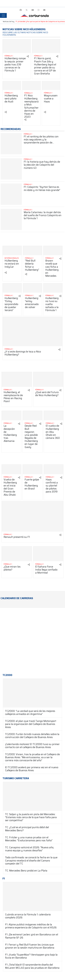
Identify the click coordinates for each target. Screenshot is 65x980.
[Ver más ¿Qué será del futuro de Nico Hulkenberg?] (48, 379)
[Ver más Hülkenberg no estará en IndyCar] (12, 251)
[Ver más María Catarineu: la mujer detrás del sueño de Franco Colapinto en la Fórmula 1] (11, 219)
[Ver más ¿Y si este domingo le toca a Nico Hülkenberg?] (32, 332)
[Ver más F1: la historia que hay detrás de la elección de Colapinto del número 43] (11, 169)
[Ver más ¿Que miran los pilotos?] (17, 554)
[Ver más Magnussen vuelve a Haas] (51, 86)
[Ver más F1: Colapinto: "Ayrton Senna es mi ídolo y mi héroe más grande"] (11, 194)
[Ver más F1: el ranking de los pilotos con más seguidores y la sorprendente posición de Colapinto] (11, 144)
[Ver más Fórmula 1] (16, 56)
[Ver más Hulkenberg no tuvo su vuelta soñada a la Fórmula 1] (53, 288)
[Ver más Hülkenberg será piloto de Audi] (12, 86)
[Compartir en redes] (28, 56)
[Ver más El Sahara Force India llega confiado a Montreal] (48, 554)
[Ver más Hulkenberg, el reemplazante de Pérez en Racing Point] (17, 379)
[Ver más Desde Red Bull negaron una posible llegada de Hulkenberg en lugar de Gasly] (32, 416)
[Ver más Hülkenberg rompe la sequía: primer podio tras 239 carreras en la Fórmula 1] (17, 46)
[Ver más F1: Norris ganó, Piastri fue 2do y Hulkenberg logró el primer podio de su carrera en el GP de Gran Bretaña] (46, 46)
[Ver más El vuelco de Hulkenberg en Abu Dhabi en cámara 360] (54, 416)
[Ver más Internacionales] (12, 258)
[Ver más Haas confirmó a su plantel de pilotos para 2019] (54, 469)
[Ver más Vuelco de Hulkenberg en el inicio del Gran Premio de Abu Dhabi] (11, 469)
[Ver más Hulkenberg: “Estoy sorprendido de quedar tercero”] (12, 288)
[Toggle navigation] (3, 15)
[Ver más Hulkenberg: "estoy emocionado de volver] (32, 288)
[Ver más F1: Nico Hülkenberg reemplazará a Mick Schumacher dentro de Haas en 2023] (31, 86)
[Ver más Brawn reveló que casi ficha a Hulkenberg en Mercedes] (53, 251)
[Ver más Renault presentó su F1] (32, 516)
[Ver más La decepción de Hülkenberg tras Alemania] (11, 416)
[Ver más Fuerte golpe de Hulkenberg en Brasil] (32, 469)
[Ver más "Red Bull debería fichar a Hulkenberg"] (32, 251)
